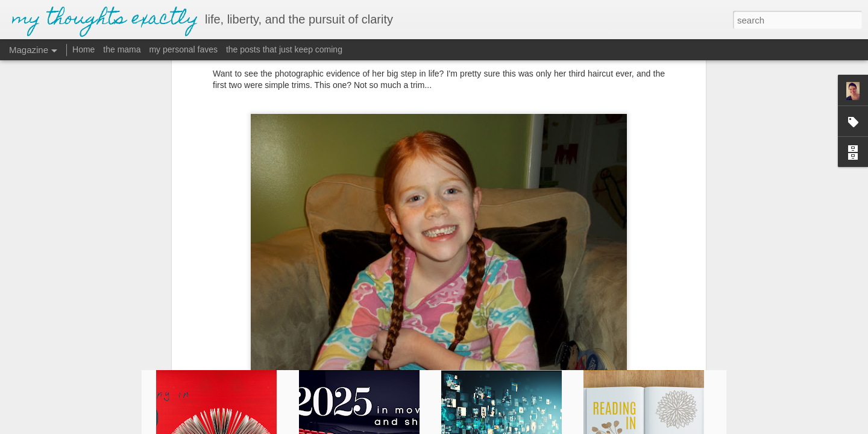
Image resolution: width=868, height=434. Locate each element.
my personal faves (183, 49)
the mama (122, 49)
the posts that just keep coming (284, 49)
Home (83, 49)
